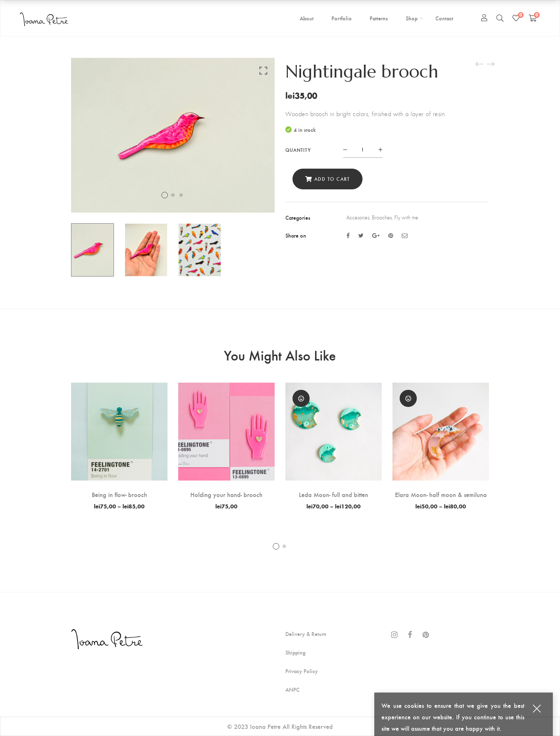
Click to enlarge (263, 70)
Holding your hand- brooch (226, 494)
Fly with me (406, 217)
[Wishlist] (516, 18)
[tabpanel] (119, 446)
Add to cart (332, 179)
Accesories (358, 217)
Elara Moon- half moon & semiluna (441, 494)
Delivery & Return (306, 634)
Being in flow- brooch (119, 494)
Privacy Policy (302, 671)
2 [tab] (284, 546)
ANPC (292, 690)
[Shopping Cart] (533, 18)
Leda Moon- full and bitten (334, 494)
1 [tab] (276, 546)
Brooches (382, 217)
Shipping (295, 652)
